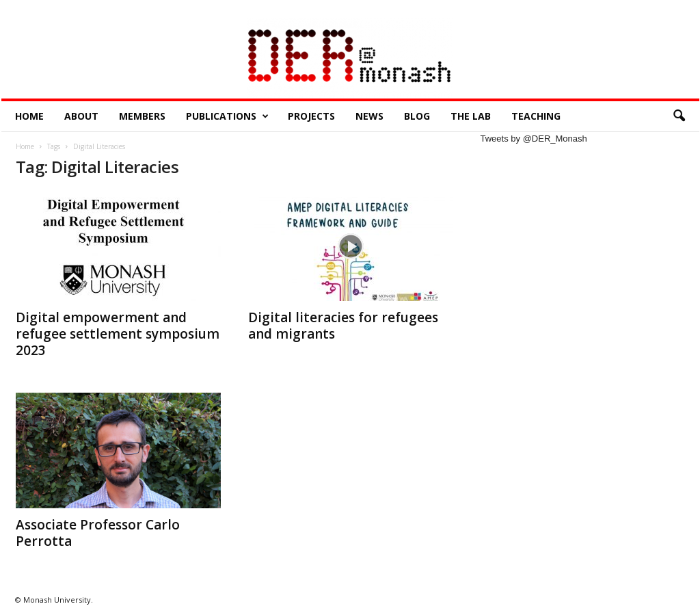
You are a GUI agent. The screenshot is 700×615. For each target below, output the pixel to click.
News (369, 116)
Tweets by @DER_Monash (534, 139)
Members (142, 116)
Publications (227, 116)
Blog (417, 116)
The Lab (471, 116)
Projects (311, 116)
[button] (679, 116)
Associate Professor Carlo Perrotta (98, 533)
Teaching (536, 116)
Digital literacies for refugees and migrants (343, 326)
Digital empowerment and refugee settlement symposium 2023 (118, 334)
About (81, 116)
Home (29, 116)
